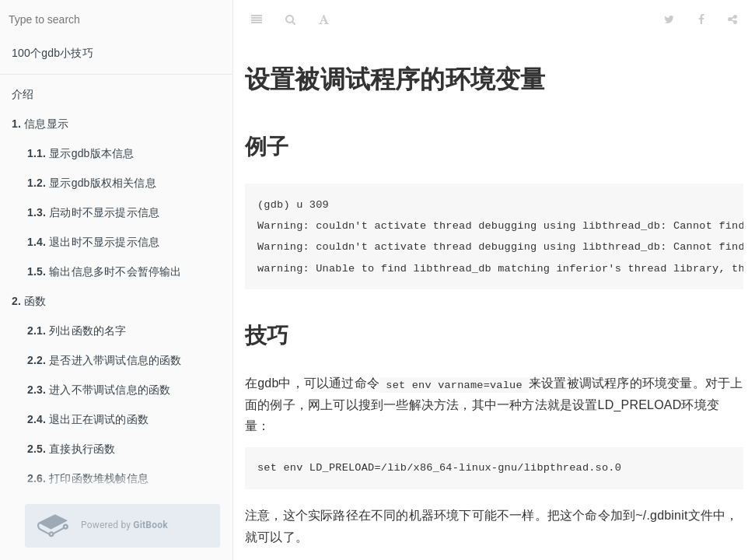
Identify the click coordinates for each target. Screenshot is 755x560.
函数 (29, 301)
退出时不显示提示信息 (93, 242)
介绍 (23, 94)
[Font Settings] (324, 19)
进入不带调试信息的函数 (99, 390)
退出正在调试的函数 (88, 419)
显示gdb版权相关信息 (92, 183)
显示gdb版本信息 (80, 153)
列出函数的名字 (77, 331)
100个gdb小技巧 (52, 53)
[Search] (290, 19)
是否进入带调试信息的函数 (105, 360)
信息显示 (40, 124)
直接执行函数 (71, 449)
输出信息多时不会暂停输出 (105, 271)
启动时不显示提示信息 (93, 212)
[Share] (732, 19)
